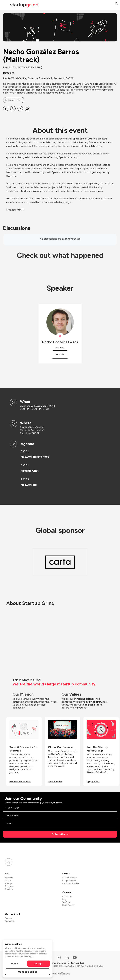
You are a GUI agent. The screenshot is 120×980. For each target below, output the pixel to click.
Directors (9, 889)
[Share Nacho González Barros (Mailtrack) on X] (13, 109)
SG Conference (69, 878)
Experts (8, 880)
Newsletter (67, 897)
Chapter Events (69, 880)
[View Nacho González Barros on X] (60, 336)
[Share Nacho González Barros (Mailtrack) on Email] (27, 109)
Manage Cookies (28, 972)
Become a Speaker (71, 883)
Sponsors (9, 886)
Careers (8, 918)
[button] (116, 4)
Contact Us (10, 921)
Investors (9, 878)
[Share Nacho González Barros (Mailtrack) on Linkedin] (20, 109)
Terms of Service (58, 963)
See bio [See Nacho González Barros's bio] (60, 354)
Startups (8, 883)
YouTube (66, 902)
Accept (39, 963)
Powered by (60, 974)
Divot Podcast (69, 905)
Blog (64, 899)
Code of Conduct (76, 963)
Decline (15, 963)
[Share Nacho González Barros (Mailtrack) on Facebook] (6, 109)
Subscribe (59, 834)
